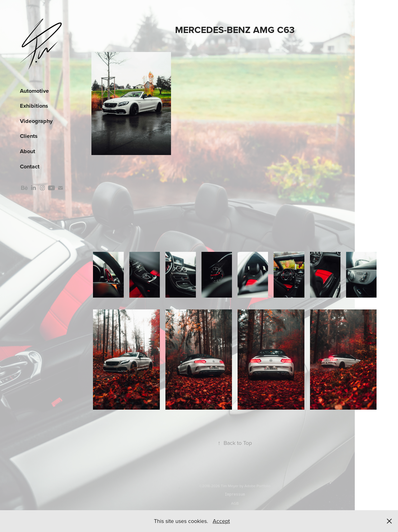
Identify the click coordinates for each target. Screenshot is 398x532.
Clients (29, 136)
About (28, 151)
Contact (30, 167)
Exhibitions (34, 106)
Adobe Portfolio (257, 486)
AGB (235, 503)
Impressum (235, 494)
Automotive (34, 91)
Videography (36, 121)
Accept (221, 521)
